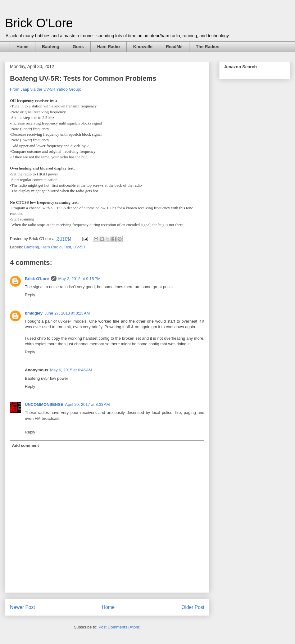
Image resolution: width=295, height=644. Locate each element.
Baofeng (51, 47)
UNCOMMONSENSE (44, 404)
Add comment (26, 445)
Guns (78, 47)
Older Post (193, 607)
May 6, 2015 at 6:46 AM (71, 370)
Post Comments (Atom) (119, 627)
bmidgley (34, 313)
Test (67, 247)
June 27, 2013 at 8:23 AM (67, 313)
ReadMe (174, 47)
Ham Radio (109, 47)
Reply (30, 295)
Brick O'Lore (39, 23)
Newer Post (23, 607)
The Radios (208, 47)
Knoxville (143, 47)
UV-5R (79, 247)
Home (23, 47)
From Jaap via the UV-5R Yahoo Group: (45, 89)
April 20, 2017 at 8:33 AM (88, 404)
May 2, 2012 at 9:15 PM (79, 279)
